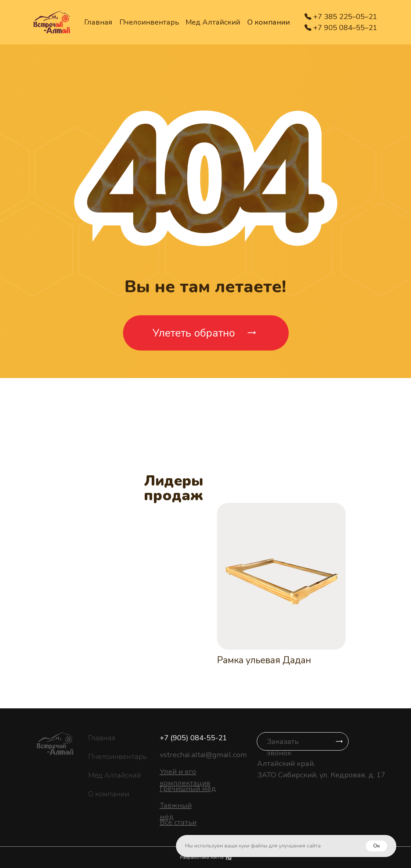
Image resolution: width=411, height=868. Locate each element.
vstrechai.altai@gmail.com (203, 755)
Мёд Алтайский (115, 775)
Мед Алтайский (213, 22)
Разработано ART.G (202, 857)
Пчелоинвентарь (149, 22)
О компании (268, 22)
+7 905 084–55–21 (345, 28)
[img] (229, 857)
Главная (98, 22)
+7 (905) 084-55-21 (193, 738)
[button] (303, 741)
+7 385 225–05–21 (345, 17)
